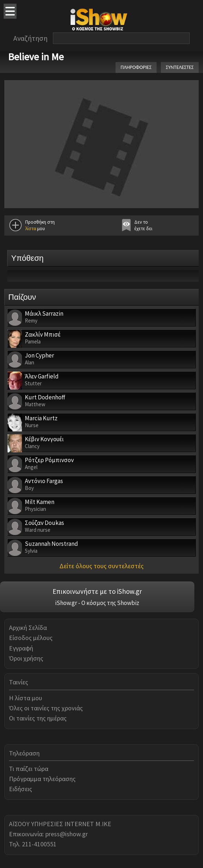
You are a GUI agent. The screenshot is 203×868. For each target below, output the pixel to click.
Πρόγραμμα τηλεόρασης (42, 779)
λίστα (31, 229)
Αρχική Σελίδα (28, 628)
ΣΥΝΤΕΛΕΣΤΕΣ (180, 67)
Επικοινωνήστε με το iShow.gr (97, 591)
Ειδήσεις (21, 789)
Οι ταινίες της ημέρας (38, 718)
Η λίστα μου (26, 698)
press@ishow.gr (67, 834)
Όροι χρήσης (26, 658)
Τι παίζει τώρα (29, 769)
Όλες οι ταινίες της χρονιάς (46, 708)
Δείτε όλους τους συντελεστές (101, 566)
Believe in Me (36, 57)
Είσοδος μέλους (31, 638)
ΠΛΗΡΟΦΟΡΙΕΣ (136, 67)
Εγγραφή (21, 648)
